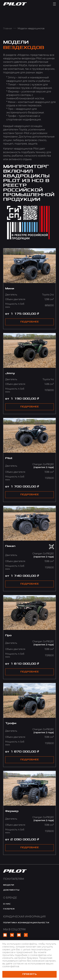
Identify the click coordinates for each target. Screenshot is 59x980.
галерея (9, 909)
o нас (7, 904)
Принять (29, 974)
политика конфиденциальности (26, 923)
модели (9, 885)
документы (11, 890)
